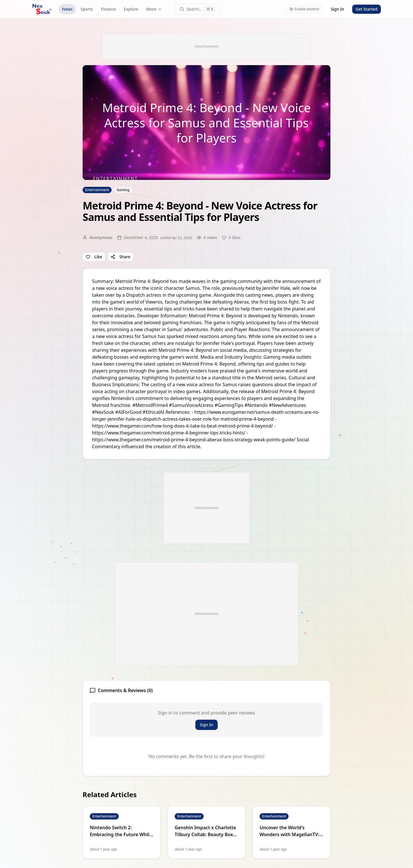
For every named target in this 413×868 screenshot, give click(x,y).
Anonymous (101, 237)
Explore (131, 9)
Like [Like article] (94, 257)
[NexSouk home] (42, 9)
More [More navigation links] (154, 9)
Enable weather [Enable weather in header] (305, 9)
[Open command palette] (197, 9)
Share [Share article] (120, 257)
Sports (87, 9)
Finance (108, 9)
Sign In (337, 9)
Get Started (367, 9)
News (67, 9)
